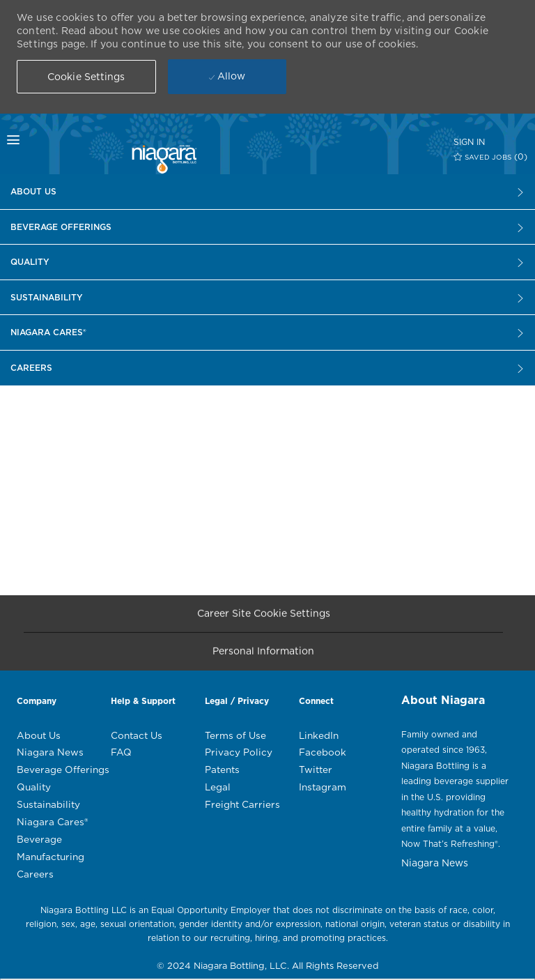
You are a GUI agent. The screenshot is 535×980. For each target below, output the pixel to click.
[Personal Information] (263, 656)
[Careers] (267, 192)
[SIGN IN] (469, 142)
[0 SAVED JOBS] (491, 156)
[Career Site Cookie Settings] (264, 618)
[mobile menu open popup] (40, 140)
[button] (86, 77)
